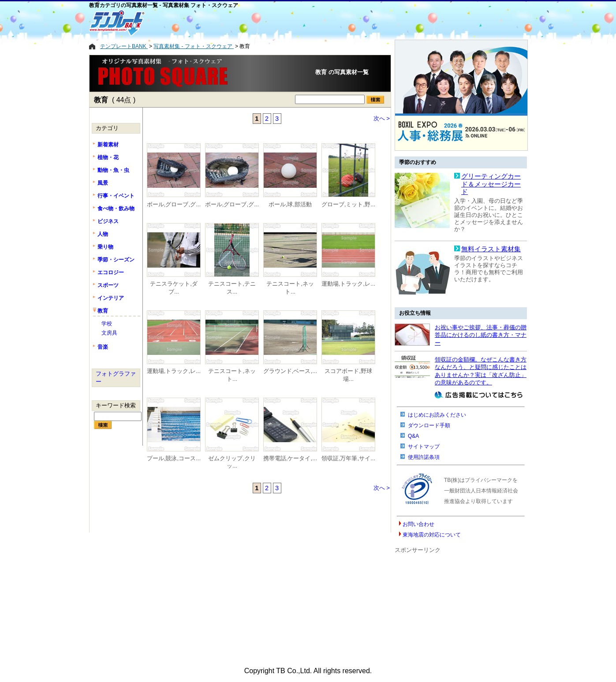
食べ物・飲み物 (116, 209)
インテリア (111, 298)
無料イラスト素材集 (491, 249)
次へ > (382, 118)
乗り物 (105, 247)
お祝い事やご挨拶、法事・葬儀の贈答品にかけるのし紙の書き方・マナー (481, 335)
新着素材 (108, 145)
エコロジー (111, 272)
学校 (107, 324)
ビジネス (108, 221)
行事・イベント (116, 196)
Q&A (413, 436)
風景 (103, 183)
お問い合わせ (418, 524)
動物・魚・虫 (113, 170)
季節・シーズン (116, 260)
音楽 (103, 347)
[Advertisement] (272, 23)
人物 (103, 234)
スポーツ (108, 285)
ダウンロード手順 (429, 425)
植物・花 (108, 157)
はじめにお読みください (437, 415)
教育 (103, 311)
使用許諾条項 (424, 457)
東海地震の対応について (432, 535)
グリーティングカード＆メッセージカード (491, 184)
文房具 (109, 333)
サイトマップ (424, 447)
